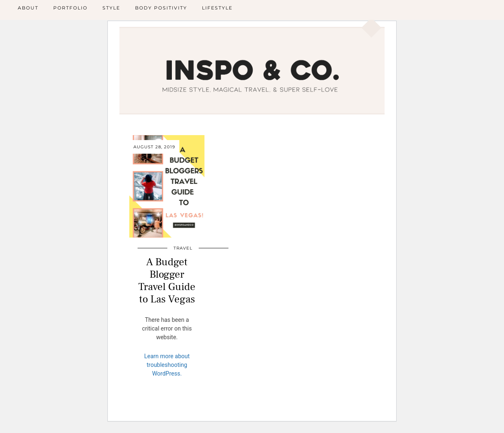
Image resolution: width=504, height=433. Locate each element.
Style (111, 8)
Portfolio (70, 8)
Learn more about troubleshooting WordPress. (167, 365)
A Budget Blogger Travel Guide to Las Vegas (167, 281)
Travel (183, 248)
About (28, 8)
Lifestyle (217, 8)
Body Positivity (161, 8)
